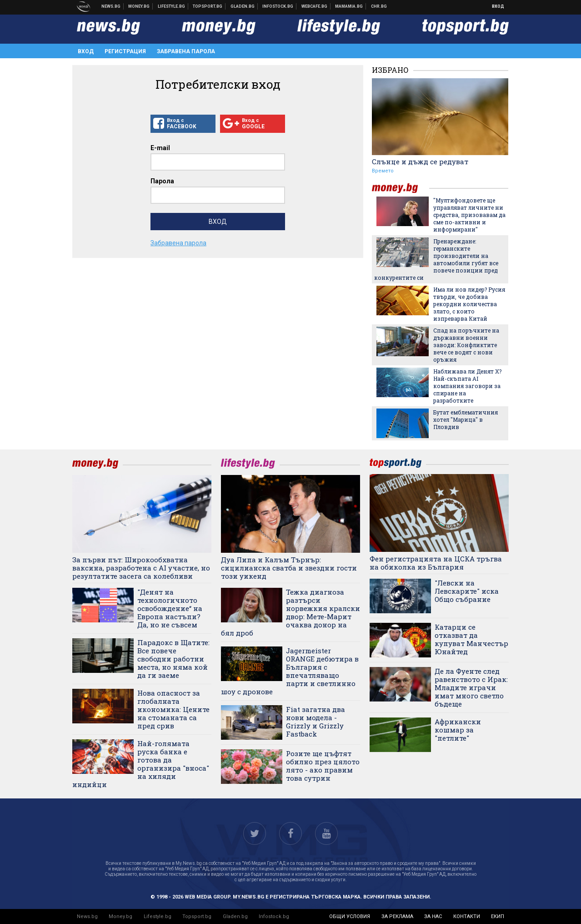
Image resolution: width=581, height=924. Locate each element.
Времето (383, 171)
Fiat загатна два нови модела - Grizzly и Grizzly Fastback (316, 722)
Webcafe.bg (315, 6)
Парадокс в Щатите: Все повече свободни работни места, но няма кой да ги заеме (173, 659)
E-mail (160, 148)
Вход (498, 6)
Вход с (183, 124)
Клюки (172, 6)
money (401, 188)
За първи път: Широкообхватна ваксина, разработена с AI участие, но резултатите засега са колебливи (141, 568)
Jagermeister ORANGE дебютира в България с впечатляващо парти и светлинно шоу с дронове (290, 671)
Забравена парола (186, 51)
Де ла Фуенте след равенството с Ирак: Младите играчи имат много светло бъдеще (471, 687)
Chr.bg (379, 6)
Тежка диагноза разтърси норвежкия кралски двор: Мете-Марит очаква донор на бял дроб (290, 612)
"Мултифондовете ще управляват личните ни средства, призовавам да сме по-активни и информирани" (469, 215)
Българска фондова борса (278, 6)
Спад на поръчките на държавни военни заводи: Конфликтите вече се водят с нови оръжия (466, 345)
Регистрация (125, 51)
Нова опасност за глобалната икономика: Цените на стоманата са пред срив (173, 709)
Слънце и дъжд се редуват (420, 162)
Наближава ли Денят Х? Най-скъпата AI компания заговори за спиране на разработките (467, 386)
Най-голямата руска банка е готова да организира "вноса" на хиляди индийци (141, 764)
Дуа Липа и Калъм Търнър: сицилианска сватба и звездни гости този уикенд (289, 568)
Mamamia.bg (349, 6)
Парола (162, 181)
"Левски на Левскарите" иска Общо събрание (467, 591)
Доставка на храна (243, 6)
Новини (111, 6)
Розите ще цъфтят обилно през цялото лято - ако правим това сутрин (323, 766)
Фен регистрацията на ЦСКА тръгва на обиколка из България (436, 563)
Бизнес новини (139, 6)
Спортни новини (208, 6)
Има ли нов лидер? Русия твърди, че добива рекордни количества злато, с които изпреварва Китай (469, 304)
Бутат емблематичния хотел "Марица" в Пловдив (466, 419)
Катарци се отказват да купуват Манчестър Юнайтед (471, 639)
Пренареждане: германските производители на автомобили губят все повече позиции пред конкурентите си (436, 259)
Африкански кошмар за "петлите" (458, 730)
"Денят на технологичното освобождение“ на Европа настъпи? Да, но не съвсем (170, 608)
